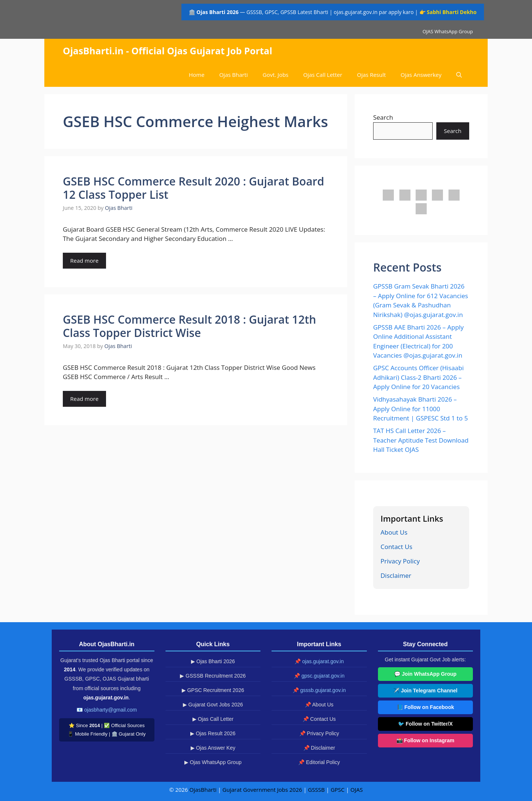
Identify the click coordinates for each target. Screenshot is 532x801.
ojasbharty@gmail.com (111, 710)
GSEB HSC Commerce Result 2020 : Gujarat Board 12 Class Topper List (193, 188)
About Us (394, 532)
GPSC (338, 790)
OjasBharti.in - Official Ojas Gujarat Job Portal (168, 51)
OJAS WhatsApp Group (448, 31)
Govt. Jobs (276, 75)
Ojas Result (371, 75)
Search (383, 117)
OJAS (357, 790)
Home (197, 75)
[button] (459, 75)
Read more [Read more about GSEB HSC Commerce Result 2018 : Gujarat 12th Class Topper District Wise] (84, 399)
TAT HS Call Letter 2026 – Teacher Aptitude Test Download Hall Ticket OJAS (421, 440)
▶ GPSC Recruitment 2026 (213, 690)
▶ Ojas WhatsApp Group (213, 762)
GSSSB (316, 790)
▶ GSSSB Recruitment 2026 (213, 676)
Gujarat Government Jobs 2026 (262, 790)
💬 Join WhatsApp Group (425, 674)
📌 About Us (319, 705)
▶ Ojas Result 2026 (213, 733)
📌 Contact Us (319, 719)
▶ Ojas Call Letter (213, 719)
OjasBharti (203, 790)
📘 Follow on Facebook (425, 707)
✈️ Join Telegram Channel (425, 691)
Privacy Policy (400, 561)
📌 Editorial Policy (319, 762)
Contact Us (396, 547)
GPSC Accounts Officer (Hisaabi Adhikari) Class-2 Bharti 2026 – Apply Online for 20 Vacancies (418, 377)
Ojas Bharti (233, 75)
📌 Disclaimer (319, 748)
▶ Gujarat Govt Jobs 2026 (213, 705)
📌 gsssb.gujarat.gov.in (319, 690)
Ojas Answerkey (421, 75)
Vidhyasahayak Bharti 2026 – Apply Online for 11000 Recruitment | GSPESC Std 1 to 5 (420, 409)
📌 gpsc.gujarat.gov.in (319, 676)
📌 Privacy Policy (319, 733)
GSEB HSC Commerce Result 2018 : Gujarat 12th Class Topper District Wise (190, 326)
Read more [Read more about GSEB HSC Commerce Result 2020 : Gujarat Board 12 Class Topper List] (84, 260)
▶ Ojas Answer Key (213, 748)
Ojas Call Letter (323, 75)
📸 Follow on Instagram (425, 740)
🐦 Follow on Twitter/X (425, 724)
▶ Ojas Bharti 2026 (213, 661)
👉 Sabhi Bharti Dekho (448, 12)
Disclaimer (396, 575)
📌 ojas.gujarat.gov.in (319, 661)
